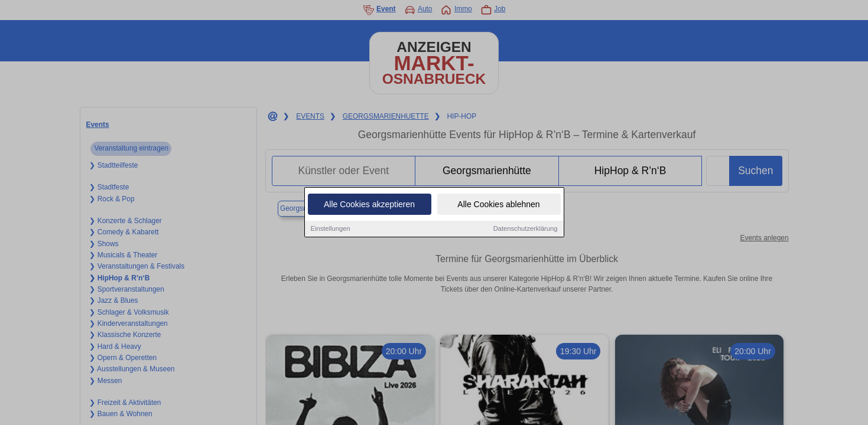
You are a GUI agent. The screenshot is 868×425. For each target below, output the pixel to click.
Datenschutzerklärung (526, 229)
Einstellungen (331, 229)
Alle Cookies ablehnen (498, 205)
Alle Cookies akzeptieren (369, 205)
